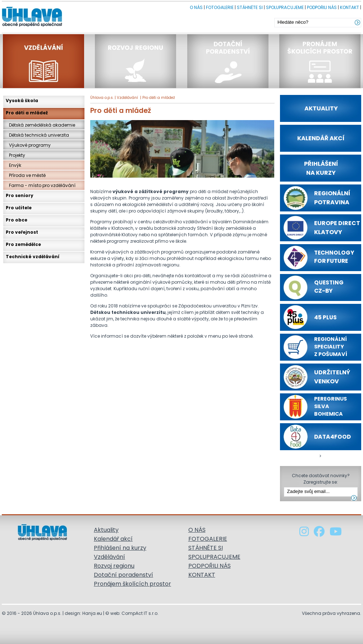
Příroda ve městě (26, 175)
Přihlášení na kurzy (120, 548)
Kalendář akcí (113, 539)
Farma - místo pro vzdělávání (41, 185)
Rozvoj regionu (114, 566)
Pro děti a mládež (159, 98)
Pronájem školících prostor (132, 584)
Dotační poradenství (123, 575)
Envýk (13, 165)
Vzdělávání (127, 98)
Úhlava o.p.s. (102, 98)
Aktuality (106, 530)
